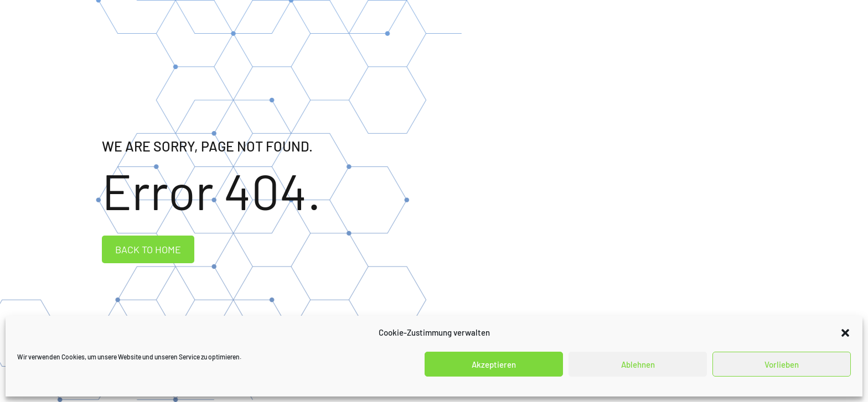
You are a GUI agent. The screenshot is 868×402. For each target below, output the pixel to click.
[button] (845, 333)
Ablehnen (638, 364)
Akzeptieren (494, 364)
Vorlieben (782, 364)
